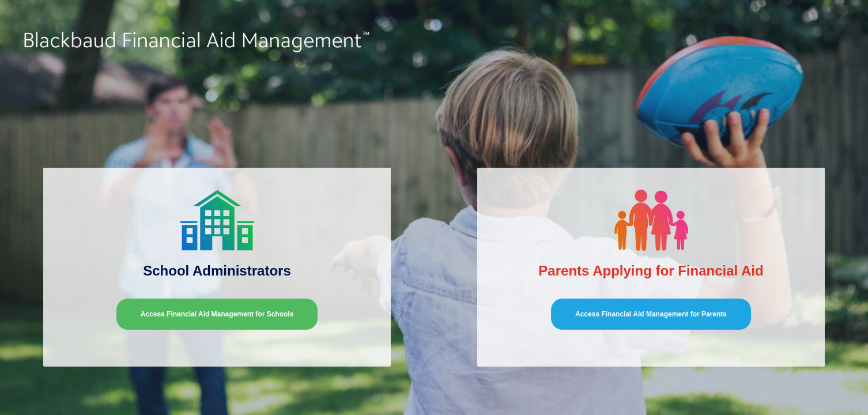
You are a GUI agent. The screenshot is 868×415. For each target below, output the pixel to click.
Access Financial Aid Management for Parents (651, 314)
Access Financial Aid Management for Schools (217, 314)
